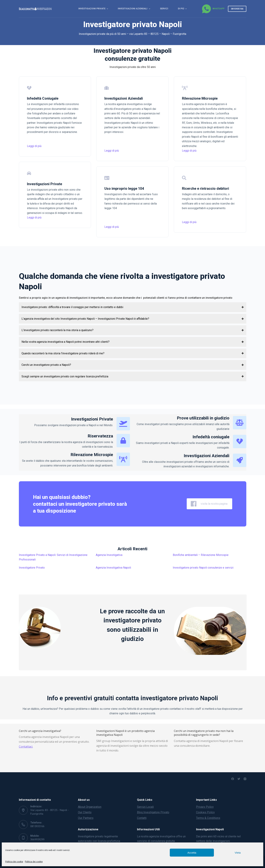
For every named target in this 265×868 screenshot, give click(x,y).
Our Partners (86, 818)
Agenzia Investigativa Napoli (113, 568)
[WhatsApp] (213, 9)
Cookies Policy (205, 812)
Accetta (192, 853)
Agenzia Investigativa (109, 555)
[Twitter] (239, 779)
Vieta (238, 853)
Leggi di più (34, 146)
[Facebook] (233, 779)
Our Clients (85, 812)
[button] (133, 307)
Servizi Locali (145, 807)
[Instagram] (245, 779)
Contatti (142, 818)
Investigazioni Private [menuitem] (94, 9)
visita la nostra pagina (209, 504)
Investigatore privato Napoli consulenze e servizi (203, 568)
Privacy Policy (205, 807)
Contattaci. (26, 747)
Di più (183, 9)
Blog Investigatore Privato (153, 812)
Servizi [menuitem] (164, 9)
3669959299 (37, 839)
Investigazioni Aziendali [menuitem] (134, 9)
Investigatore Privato (32, 568)
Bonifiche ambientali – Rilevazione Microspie (201, 555)
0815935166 (237, 9)
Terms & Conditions (208, 818)
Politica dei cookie (14, 862)
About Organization (90, 807)
